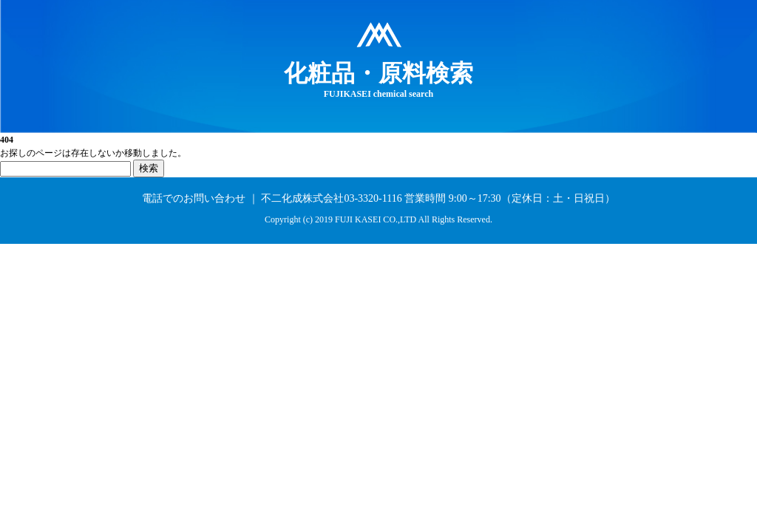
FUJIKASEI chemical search (378, 79)
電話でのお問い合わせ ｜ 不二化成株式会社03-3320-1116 (272, 198)
